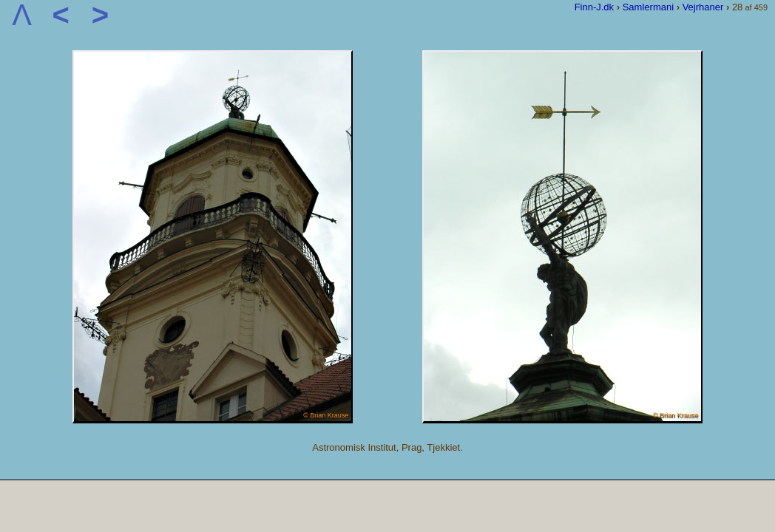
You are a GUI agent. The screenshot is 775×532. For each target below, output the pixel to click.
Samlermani (648, 7)
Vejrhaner (703, 7)
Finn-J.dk (594, 7)
